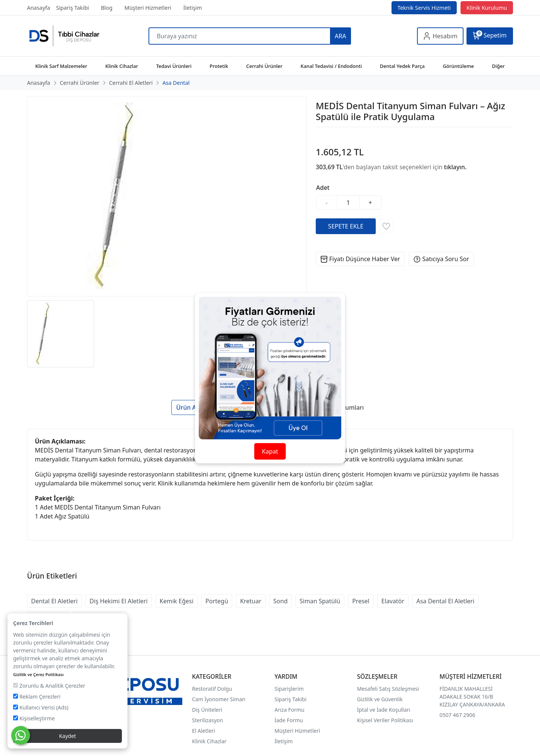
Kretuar (250, 601)
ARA (340, 36)
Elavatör (393, 601)
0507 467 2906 (457, 715)
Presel (361, 601)
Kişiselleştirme (34, 718)
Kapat (270, 451)
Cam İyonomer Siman (219, 699)
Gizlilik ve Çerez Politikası (38, 674)
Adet (323, 188)
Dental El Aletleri (54, 601)
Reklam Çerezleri (37, 697)
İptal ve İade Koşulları (384, 710)
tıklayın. (455, 167)
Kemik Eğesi (177, 601)
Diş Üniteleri (207, 710)
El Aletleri (203, 731)
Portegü (217, 601)
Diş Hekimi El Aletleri (119, 601)
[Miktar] (348, 203)
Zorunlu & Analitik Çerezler (49, 686)
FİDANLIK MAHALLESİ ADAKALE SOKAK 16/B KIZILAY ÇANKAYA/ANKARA (472, 697)
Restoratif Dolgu (212, 689)
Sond (280, 601)
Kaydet (67, 736)
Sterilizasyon (208, 720)
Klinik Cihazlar (209, 741)
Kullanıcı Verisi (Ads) (41, 707)
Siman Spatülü (320, 601)
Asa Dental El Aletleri (445, 601)
